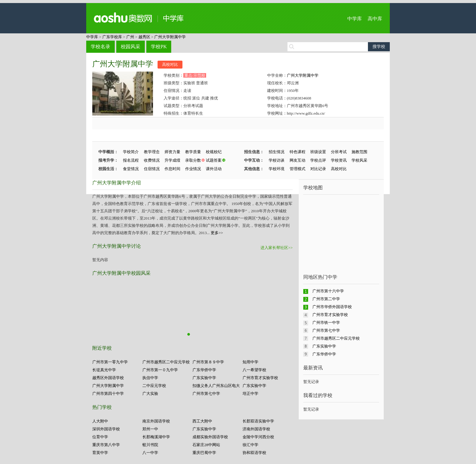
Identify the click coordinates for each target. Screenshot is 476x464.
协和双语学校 (254, 453)
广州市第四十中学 (108, 393)
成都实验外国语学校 (210, 437)
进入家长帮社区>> (277, 248)
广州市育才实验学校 (260, 378)
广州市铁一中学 (326, 323)
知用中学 (250, 362)
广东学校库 (112, 37)
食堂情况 (131, 169)
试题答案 (214, 160)
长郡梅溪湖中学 (156, 437)
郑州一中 (150, 429)
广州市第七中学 (206, 393)
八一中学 (150, 453)
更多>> (217, 233)
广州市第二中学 (326, 299)
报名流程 (131, 160)
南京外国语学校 (156, 421)
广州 (130, 37)
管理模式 (297, 169)
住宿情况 (152, 169)
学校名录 (100, 47)
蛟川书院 (150, 445)
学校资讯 (339, 160)
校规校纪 (214, 152)
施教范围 (359, 152)
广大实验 (150, 393)
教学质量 (193, 152)
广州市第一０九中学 (160, 370)
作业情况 (193, 169)
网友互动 (297, 160)
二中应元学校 (154, 386)
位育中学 (100, 437)
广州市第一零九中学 (110, 362)
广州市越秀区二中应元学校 (166, 362)
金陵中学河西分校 (258, 437)
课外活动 (214, 169)
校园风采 (131, 47)
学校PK (159, 47)
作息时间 (172, 169)
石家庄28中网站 (206, 445)
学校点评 (318, 160)
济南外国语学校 (256, 429)
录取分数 (193, 160)
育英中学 (100, 453)
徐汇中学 (250, 445)
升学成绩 (172, 160)
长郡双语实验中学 (258, 421)
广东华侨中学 (204, 370)
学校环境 (277, 169)
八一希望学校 (254, 370)
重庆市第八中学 (106, 445)
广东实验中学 (204, 378)
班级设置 (318, 152)
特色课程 (297, 152)
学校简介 (131, 152)
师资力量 (172, 152)
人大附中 (100, 421)
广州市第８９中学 (208, 362)
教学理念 (152, 152)
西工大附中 (202, 421)
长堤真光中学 (104, 370)
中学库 (355, 19)
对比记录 (318, 169)
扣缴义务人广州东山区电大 (216, 386)
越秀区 (144, 37)
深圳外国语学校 (106, 429)
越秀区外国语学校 (108, 378)
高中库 (375, 19)
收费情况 (152, 160)
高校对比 (170, 64)
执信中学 (150, 378)
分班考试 (339, 152)
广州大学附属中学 (170, 37)
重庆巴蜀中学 (204, 453)
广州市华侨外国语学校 (332, 307)
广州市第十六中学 (328, 291)
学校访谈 (277, 160)
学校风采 (359, 160)
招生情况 (277, 152)
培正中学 (250, 393)
